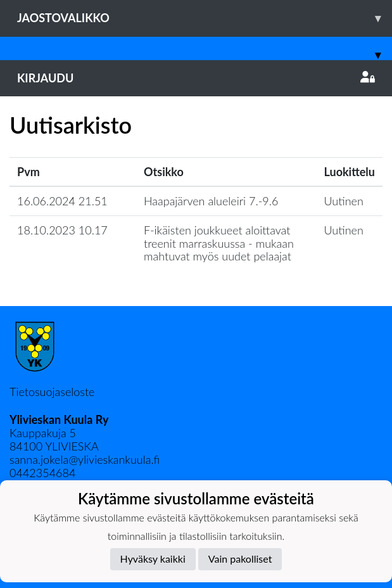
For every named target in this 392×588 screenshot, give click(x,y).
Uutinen (344, 201)
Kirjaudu (196, 78)
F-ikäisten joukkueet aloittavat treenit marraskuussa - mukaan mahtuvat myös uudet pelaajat (219, 243)
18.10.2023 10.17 (62, 230)
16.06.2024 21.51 (62, 201)
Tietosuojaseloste (52, 392)
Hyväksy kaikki (153, 559)
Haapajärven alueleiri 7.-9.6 (211, 201)
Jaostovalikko (205, 18)
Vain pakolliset (240, 559)
